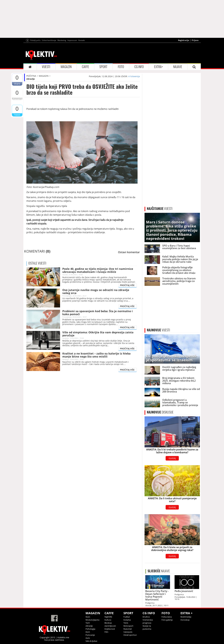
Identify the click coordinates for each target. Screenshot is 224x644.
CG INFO (139, 67)
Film (106, 632)
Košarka (127, 620)
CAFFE (85, 67)
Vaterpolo (128, 632)
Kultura (108, 620)
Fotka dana (167, 617)
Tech (88, 623)
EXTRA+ (158, 67)
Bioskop (108, 623)
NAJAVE (178, 67)
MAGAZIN (66, 67)
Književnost (110, 629)
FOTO (121, 67)
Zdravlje (31, 79)
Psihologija (90, 629)
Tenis (126, 623)
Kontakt (82, 40)
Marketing (62, 40)
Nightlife (108, 617)
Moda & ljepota (92, 620)
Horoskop (185, 620)
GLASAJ (172, 458)
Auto (88, 638)
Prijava (195, 40)
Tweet (17, 115)
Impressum (72, 40)
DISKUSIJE (160, 412)
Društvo (146, 617)
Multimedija (186, 617)
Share (17, 84)
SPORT (103, 67)
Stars (88, 617)
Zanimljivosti (110, 626)
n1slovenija (134, 76)
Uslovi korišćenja (49, 40)
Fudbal (127, 617)
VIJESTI (46, 67)
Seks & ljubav (91, 641)
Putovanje (90, 635)
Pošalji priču (35, 40)
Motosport (128, 626)
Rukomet (128, 629)
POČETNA (31, 76)
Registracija (184, 40)
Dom (88, 632)
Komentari (17, 99)
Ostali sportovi (130, 635)
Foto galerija (167, 620)
